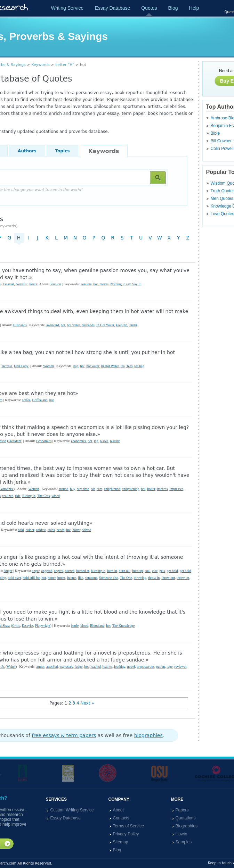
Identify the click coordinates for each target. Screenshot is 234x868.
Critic (16, 626)
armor (40, 667)
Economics (44, 441)
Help (194, 8)
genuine (86, 284)
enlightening (131, 489)
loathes (107, 667)
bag (76, 366)
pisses (104, 441)
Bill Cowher (221, 141)
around (64, 489)
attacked (52, 667)
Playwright (43, 626)
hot (95, 284)
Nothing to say (120, 284)
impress (162, 489)
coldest (41, 530)
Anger (8, 571)
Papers (182, 810)
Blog (173, 8)
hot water (74, 325)
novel (131, 667)
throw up (183, 578)
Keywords (41, 65)
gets (162, 571)
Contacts (121, 818)
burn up (138, 571)
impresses (176, 489)
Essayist (9, 284)
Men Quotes (222, 199)
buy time (83, 489)
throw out (168, 578)
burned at (83, 571)
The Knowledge (123, 626)
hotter (151, 489)
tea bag (139, 366)
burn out (125, 571)
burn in (112, 571)
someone (91, 578)
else (155, 571)
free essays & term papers (64, 735)
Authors (27, 151)
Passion (56, 284)
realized (8, 496)
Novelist (22, 284)
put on (160, 667)
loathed (95, 667)
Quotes (149, 8)
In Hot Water (105, 325)
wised (55, 496)
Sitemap (121, 842)
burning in (98, 571)
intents (72, 578)
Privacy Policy (126, 834)
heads (61, 530)
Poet (32, 284)
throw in (154, 578)
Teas (129, 366)
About (118, 810)
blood (84, 626)
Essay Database (112, 8)
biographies (148, 735)
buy (72, 489)
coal (148, 571)
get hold (172, 571)
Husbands (20, 325)
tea (123, 366)
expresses (66, 667)
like (80, 578)
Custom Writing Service (72, 810)
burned (70, 571)
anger (36, 571)
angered (47, 571)
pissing (115, 441)
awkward (53, 325)
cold (21, 530)
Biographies (187, 826)
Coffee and (40, 400)
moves (104, 284)
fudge (79, 667)
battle (75, 626)
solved (87, 530)
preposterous (146, 667)
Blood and (97, 626)
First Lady (21, 366)
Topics (63, 151)
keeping (121, 325)
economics (79, 441)
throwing (140, 578)
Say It (137, 284)
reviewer (181, 667)
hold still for (31, 578)
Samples (184, 842)
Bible (215, 133)
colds (51, 530)
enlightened (112, 489)
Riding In (29, 496)
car (93, 489)
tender (133, 325)
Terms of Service (128, 826)
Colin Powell (222, 149)
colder (30, 530)
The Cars (43, 496)
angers (58, 571)
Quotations (186, 818)
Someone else (109, 578)
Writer (11, 667)
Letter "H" (65, 65)
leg (96, 441)
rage (170, 667)
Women (49, 366)
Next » (87, 703)
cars (99, 489)
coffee (26, 400)
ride (18, 496)
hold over (14, 578)
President (15, 441)
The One (126, 578)
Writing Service (67, 8)
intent (61, 578)
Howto (181, 834)
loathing (120, 667)
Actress (7, 366)
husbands (88, 325)
